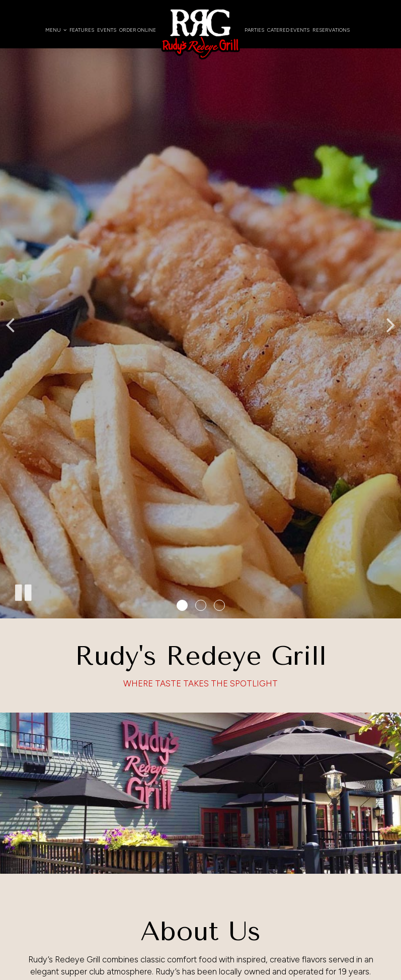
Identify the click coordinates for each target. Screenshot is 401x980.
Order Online (138, 30)
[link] (200, 33)
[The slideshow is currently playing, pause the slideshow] (23, 591)
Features (82, 30)
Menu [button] (56, 30)
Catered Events (288, 30)
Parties (254, 30)
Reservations (331, 30)
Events (107, 30)
